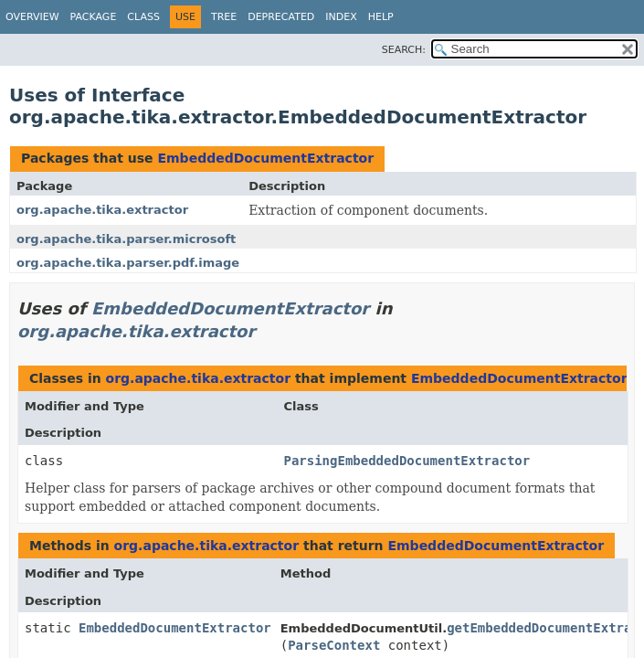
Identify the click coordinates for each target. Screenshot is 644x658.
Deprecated (281, 17)
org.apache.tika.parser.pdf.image (128, 263)
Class (143, 17)
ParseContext (334, 645)
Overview (32, 17)
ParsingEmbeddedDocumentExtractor (406, 461)
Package (94, 17)
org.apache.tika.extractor (102, 210)
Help (381, 17)
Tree (224, 17)
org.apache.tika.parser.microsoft (126, 239)
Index (341, 17)
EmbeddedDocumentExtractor (265, 158)
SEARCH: (404, 50)
